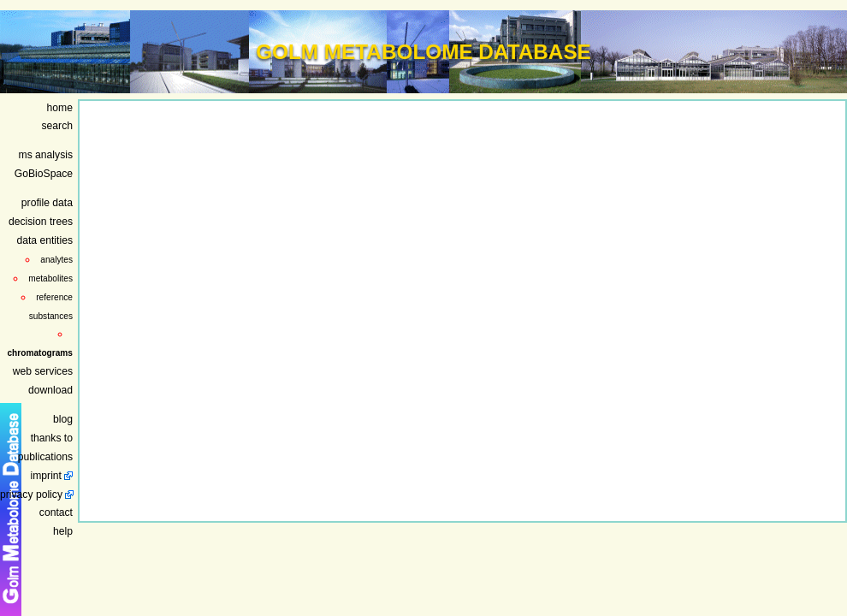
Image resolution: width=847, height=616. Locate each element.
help (63, 531)
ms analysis (46, 155)
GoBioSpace (44, 174)
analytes (56, 260)
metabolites (50, 278)
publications (45, 457)
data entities (44, 240)
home (60, 108)
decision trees (41, 222)
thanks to (52, 438)
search (58, 126)
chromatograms (40, 353)
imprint (46, 476)
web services (43, 371)
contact (56, 512)
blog (63, 419)
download (50, 390)
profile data (47, 203)
